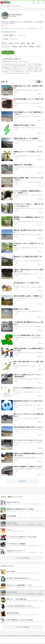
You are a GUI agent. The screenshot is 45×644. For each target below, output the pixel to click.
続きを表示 (23, 481)
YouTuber (6, 39)
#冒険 (33, 43)
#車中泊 (11, 43)
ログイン (38, 3)
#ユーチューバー (6, 47)
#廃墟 (28, 43)
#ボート (25, 47)
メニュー (43, 3)
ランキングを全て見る (23, 558)
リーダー (33, 3)
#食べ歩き (4, 43)
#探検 (20, 47)
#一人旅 (17, 43)
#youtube (23, 43)
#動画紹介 (32, 47)
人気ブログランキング (6, 2)
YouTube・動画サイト (9, 35)
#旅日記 (38, 47)
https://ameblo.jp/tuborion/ (9, 32)
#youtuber (15, 47)
